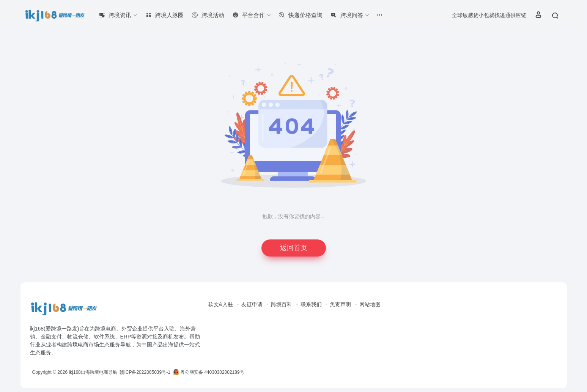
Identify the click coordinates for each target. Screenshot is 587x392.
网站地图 (370, 304)
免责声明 (340, 304)
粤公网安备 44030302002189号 (209, 372)
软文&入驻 (221, 304)
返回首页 (294, 248)
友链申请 (252, 304)
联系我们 (311, 304)
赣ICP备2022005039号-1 (144, 372)
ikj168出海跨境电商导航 (93, 372)
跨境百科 (282, 304)
